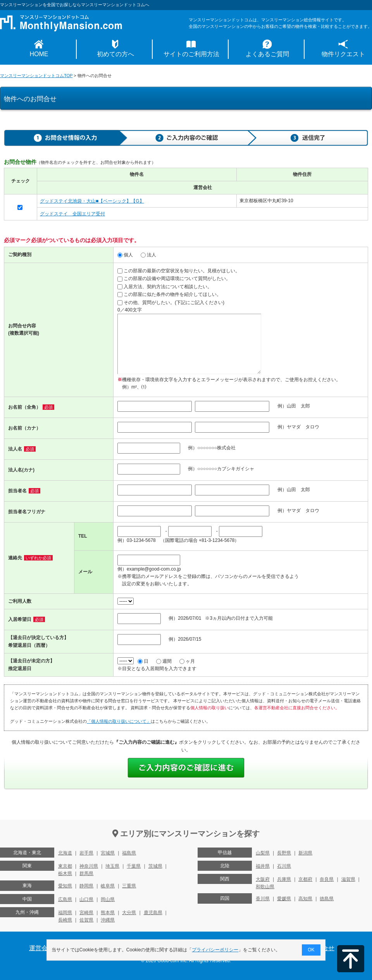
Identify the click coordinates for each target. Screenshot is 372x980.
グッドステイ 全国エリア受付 (72, 214)
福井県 (263, 866)
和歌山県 (265, 887)
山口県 (86, 899)
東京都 (65, 866)
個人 (125, 255)
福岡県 (65, 913)
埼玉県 (112, 866)
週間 (164, 661)
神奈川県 (89, 866)
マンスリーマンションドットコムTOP (36, 76)
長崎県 (65, 920)
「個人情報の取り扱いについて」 (119, 721)
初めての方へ (115, 54)
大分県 (129, 913)
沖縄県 (108, 920)
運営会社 (41, 948)
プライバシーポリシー (215, 950)
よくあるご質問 (267, 54)
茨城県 (155, 866)
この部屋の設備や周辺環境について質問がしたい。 (174, 279)
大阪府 (263, 879)
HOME (39, 54)
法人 (148, 255)
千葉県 (134, 866)
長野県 (284, 853)
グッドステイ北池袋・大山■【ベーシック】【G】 (92, 201)
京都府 (305, 879)
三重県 (129, 886)
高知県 (305, 899)
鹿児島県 (153, 913)
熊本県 (108, 913)
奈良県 (327, 879)
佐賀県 (86, 920)
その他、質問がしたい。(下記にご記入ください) (171, 303)
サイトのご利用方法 (191, 54)
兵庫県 (284, 879)
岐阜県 (108, 886)
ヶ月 (187, 661)
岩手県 (86, 853)
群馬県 (86, 873)
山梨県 (263, 853)
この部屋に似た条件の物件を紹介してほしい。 (169, 294)
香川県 (263, 899)
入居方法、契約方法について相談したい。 (165, 287)
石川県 (284, 866)
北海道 (65, 853)
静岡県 (86, 886)
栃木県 (65, 873)
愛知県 (65, 886)
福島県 (129, 853)
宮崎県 (86, 913)
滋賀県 (348, 879)
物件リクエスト (343, 54)
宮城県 (108, 853)
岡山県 (108, 899)
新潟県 (305, 853)
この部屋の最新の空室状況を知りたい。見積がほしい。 (179, 271)
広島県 (65, 899)
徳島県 (327, 899)
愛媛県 (284, 899)
